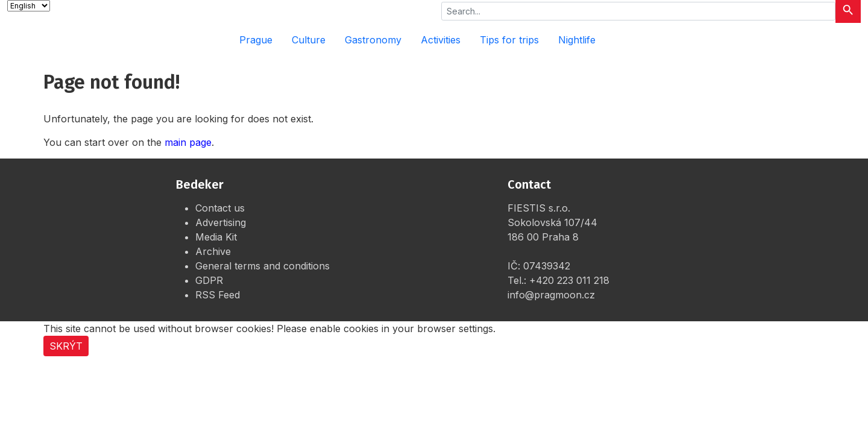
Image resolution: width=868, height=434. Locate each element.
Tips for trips (509, 40)
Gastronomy (373, 40)
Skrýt (66, 346)
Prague (256, 40)
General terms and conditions (263, 266)
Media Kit (216, 237)
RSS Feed (218, 295)
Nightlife (577, 40)
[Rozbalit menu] (844, 40)
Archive (213, 251)
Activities (441, 40)
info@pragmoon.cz (551, 295)
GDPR (209, 280)
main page (188, 142)
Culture (309, 40)
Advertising (221, 222)
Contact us (220, 208)
